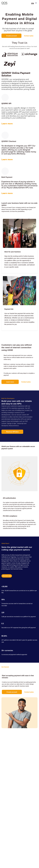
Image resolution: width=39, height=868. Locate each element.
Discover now (7, 576)
